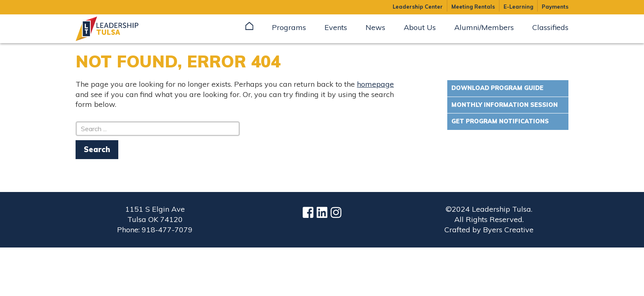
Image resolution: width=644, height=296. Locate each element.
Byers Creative (508, 230)
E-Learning (518, 7)
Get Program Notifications (500, 121)
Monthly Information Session (505, 105)
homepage (375, 84)
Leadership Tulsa (117, 29)
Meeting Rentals (473, 7)
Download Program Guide (497, 88)
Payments (555, 7)
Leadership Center (418, 7)
